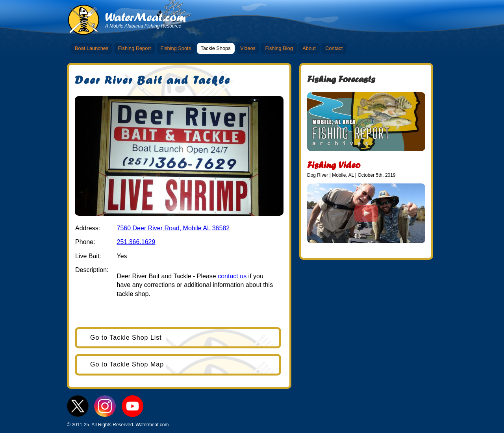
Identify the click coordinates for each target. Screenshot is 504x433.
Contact (334, 48)
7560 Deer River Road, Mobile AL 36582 (173, 228)
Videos (248, 48)
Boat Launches (92, 48)
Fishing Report (134, 48)
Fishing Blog (279, 48)
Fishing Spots (176, 48)
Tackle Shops (216, 48)
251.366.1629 (136, 242)
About (309, 48)
